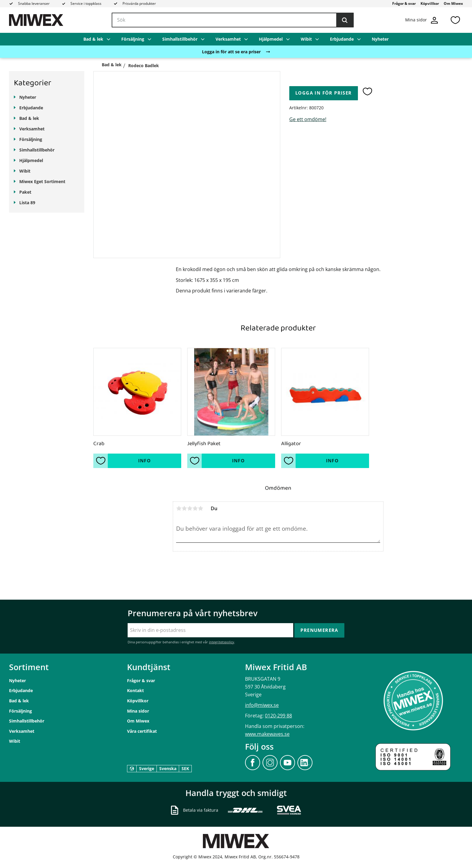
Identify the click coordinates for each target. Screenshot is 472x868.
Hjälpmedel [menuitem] (271, 39)
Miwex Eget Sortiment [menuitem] (42, 181)
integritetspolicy (222, 642)
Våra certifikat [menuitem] (142, 731)
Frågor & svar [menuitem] (404, 3)
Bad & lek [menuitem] (93, 39)
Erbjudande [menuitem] (342, 39)
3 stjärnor (190, 508)
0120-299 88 (278, 716)
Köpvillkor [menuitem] (430, 3)
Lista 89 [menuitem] (27, 203)
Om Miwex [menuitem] (453, 3)
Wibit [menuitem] (306, 39)
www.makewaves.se (267, 734)
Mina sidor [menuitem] (138, 711)
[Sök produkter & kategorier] (233, 20)
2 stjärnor (184, 508)
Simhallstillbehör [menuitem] (180, 39)
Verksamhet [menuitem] (228, 39)
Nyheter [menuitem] (380, 39)
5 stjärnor (200, 508)
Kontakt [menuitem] (135, 690)
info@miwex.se (262, 705)
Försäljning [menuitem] (133, 39)
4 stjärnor (195, 508)
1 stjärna (179, 508)
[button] (455, 20)
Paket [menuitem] (25, 192)
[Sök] (345, 20)
